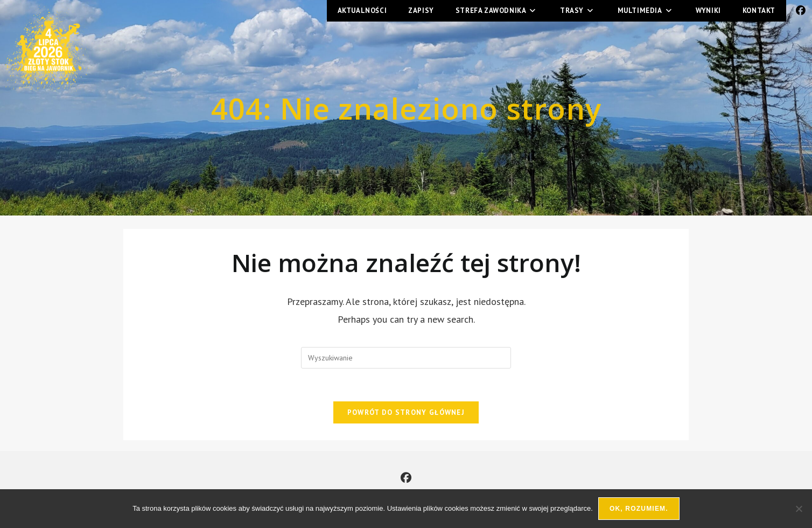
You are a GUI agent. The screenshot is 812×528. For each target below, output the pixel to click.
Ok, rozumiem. (639, 509)
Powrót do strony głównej (406, 412)
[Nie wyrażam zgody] (799, 509)
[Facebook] (406, 478)
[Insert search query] (406, 358)
